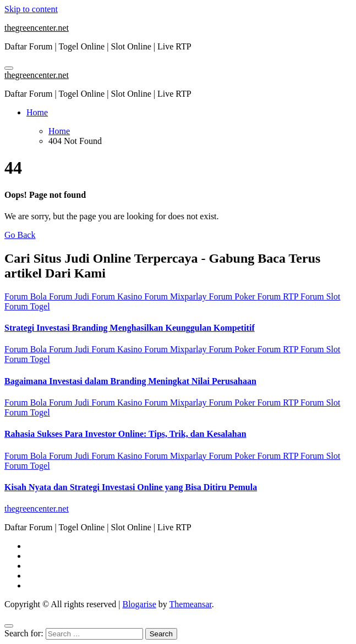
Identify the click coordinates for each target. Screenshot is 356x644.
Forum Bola (27, 296)
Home (37, 112)
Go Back (20, 235)
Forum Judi (70, 296)
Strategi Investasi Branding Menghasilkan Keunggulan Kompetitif (130, 328)
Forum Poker (233, 296)
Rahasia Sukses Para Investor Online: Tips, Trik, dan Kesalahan (125, 434)
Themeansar (191, 604)
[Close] (9, 626)
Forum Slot (320, 296)
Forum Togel (27, 306)
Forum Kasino (118, 296)
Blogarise (139, 604)
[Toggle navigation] (9, 68)
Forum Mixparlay (176, 296)
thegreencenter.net (37, 28)
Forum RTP (279, 296)
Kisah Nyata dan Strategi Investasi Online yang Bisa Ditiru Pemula (131, 487)
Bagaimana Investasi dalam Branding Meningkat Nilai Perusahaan (130, 381)
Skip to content (31, 9)
